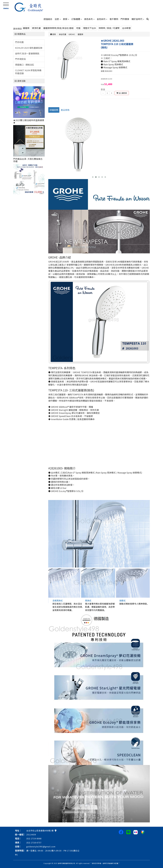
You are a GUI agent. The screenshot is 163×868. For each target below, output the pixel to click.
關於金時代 (138, 19)
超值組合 (48, 19)
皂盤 (78, 28)
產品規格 (65, 110)
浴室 (58, 19)
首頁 (53, 34)
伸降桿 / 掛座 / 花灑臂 (109, 28)
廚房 (66, 19)
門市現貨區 (20, 59)
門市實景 (125, 19)
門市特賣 (19, 42)
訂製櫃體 (77, 19)
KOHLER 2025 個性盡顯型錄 (29, 48)
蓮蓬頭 (26, 28)
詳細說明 (54, 110)
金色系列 (102, 19)
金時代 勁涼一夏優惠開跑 (27, 53)
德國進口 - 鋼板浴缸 (25, 65)
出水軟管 (126, 28)
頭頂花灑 (36, 28)
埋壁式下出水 (90, 28)
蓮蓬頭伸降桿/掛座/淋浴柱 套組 (58, 28)
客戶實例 (114, 19)
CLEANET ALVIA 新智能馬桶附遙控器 (28, 72)
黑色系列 (89, 19)
